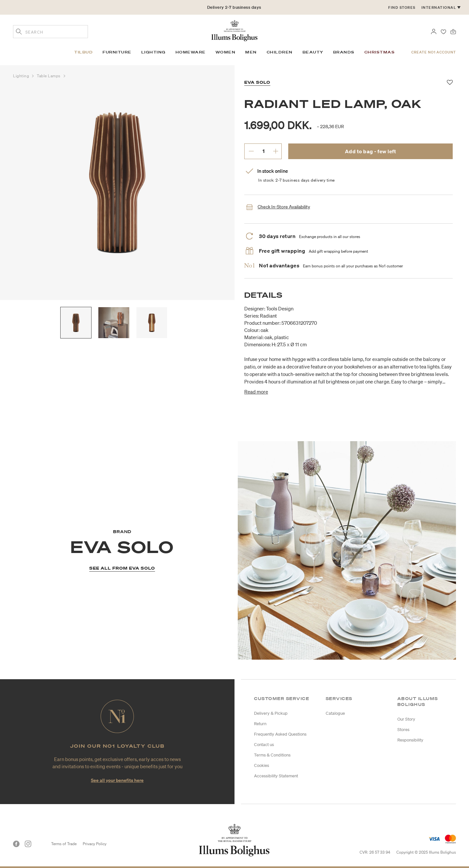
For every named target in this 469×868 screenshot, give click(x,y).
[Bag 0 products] (453, 31)
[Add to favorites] (450, 82)
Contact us (264, 745)
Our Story (406, 719)
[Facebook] (16, 844)
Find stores (402, 7)
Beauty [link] (313, 52)
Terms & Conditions (272, 755)
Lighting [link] (154, 52)
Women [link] (226, 52)
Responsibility (410, 740)
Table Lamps (49, 76)
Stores (403, 730)
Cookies (262, 765)
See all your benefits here (117, 780)
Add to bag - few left (371, 151)
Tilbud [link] (84, 52)
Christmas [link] (380, 52)
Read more (256, 392)
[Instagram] (28, 844)
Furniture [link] (117, 52)
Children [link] (280, 52)
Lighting (22, 76)
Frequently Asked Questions (280, 734)
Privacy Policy (95, 844)
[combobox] (50, 32)
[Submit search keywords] (19, 32)
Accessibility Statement (276, 776)
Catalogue (335, 713)
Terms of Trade (64, 844)
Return (260, 724)
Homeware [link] (191, 52)
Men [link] (251, 52)
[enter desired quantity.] (263, 151)
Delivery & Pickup (271, 713)
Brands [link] (344, 52)
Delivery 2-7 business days (234, 7)
